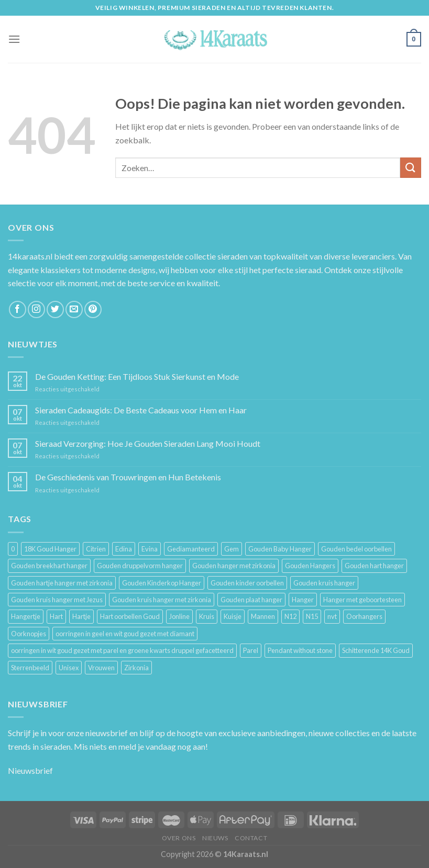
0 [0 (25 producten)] (13, 549)
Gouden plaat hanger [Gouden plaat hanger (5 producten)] (251, 600)
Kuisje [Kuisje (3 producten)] (233, 616)
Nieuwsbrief (30, 770)
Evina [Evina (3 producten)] (150, 549)
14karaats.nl (30, 256)
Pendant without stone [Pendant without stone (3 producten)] (300, 650)
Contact (251, 838)
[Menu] (14, 39)
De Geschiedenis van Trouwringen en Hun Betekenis (128, 477)
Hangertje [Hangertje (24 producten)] (26, 616)
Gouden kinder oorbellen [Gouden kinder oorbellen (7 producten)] (247, 583)
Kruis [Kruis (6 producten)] (207, 616)
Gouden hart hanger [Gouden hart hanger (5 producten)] (374, 566)
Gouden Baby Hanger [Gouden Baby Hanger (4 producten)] (280, 549)
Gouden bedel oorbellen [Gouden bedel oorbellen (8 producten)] (356, 549)
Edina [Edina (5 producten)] (124, 549)
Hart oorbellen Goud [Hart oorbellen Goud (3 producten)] (130, 616)
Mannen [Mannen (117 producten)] (263, 616)
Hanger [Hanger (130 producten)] (303, 600)
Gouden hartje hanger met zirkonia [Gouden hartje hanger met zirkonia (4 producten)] (62, 583)
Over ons (179, 838)
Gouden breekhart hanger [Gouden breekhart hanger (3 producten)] (49, 566)
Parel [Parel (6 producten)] (251, 650)
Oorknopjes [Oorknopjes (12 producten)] (29, 634)
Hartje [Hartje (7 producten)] (81, 616)
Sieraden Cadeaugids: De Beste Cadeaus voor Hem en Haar (141, 410)
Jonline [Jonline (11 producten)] (179, 616)
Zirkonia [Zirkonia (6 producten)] (136, 668)
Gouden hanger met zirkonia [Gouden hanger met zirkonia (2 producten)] (234, 566)
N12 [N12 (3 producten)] (290, 616)
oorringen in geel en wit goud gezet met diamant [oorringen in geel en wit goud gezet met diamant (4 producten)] (125, 634)
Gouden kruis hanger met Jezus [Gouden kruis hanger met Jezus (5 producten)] (57, 600)
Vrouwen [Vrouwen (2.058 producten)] (101, 668)
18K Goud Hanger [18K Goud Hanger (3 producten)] (50, 549)
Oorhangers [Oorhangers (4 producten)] (364, 616)
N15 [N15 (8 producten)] (312, 616)
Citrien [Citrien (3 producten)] (96, 549)
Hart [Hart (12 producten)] (56, 616)
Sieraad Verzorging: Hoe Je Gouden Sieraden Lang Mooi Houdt (148, 443)
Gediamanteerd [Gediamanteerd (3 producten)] (191, 549)
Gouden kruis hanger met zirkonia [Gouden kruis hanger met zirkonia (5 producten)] (162, 600)
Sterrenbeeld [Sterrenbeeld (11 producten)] (30, 668)
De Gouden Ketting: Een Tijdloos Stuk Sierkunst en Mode (137, 376)
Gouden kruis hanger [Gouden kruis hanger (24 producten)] (324, 583)
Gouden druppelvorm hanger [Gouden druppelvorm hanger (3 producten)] (140, 566)
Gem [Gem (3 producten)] (232, 549)
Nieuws (215, 838)
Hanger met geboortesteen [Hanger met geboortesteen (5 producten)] (362, 600)
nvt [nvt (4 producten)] (332, 616)
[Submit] (411, 168)
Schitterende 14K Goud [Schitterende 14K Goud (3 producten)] (376, 650)
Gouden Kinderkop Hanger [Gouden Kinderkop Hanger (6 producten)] (162, 583)
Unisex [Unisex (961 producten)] (69, 668)
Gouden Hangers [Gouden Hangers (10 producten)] (310, 566)
